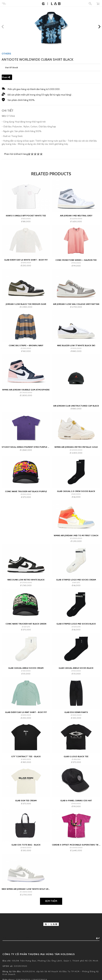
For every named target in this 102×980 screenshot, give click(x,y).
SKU (4, 116)
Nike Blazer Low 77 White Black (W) (76, 345)
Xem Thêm (51, 901)
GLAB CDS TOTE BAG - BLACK (26, 845)
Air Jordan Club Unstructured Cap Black (76, 406)
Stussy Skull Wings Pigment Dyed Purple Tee (26, 447)
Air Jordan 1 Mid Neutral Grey (76, 216)
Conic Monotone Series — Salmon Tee (76, 260)
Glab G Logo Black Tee (76, 756)
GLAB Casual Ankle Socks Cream (26, 668)
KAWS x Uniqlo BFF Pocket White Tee (26, 216)
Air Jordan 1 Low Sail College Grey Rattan (76, 304)
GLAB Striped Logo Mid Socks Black (76, 624)
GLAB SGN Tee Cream (26, 800)
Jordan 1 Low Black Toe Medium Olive (26, 304)
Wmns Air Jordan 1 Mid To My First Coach (76, 535)
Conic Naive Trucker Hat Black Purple (26, 491)
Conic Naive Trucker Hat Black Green (26, 624)
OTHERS (6, 54)
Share (6, 77)
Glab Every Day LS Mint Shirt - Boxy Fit (26, 712)
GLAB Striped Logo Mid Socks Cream (76, 580)
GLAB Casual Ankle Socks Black (76, 668)
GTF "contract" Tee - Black (26, 756)
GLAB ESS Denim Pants (76, 712)
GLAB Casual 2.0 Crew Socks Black (76, 491)
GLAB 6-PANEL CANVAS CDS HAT (76, 800)
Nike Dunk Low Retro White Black (26, 580)
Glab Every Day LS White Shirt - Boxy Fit (26, 260)
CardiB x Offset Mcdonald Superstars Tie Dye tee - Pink (76, 845)
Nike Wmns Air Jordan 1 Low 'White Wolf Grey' (26, 889)
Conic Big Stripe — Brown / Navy (26, 345)
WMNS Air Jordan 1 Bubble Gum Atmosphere (26, 390)
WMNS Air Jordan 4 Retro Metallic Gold (76, 447)
